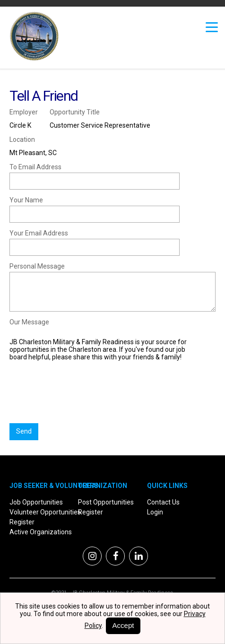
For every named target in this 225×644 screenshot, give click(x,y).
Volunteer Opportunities (45, 512)
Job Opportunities (36, 502)
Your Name (26, 200)
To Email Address (35, 167)
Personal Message (37, 266)
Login (155, 512)
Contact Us (163, 502)
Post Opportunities (106, 502)
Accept (123, 625)
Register (22, 522)
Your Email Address (39, 233)
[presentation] (81, 396)
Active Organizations (41, 532)
